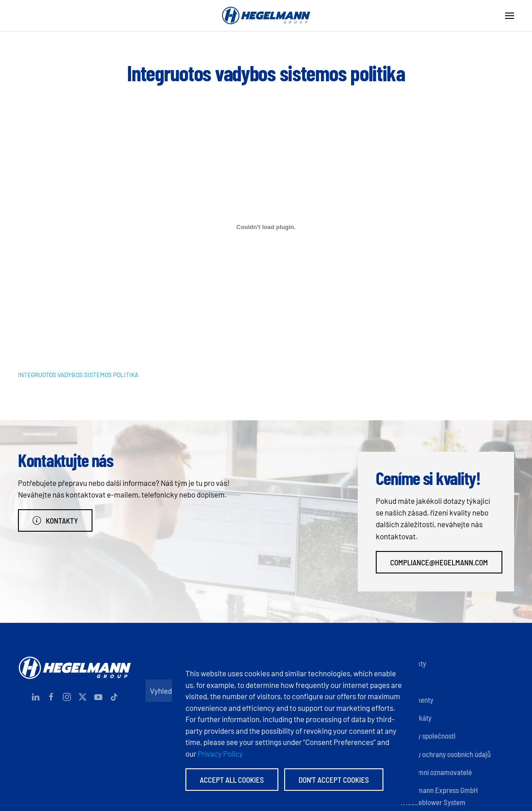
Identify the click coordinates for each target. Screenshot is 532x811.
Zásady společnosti (428, 736)
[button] (510, 16)
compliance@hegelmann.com (439, 562)
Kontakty (55, 520)
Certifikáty (416, 718)
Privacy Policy (220, 754)
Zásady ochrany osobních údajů (445, 754)
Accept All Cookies (232, 780)
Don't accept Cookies (334, 780)
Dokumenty (417, 700)
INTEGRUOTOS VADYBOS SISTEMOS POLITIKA (78, 375)
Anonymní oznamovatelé (436, 772)
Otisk (407, 681)
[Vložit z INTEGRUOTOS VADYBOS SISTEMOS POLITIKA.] (266, 227)
